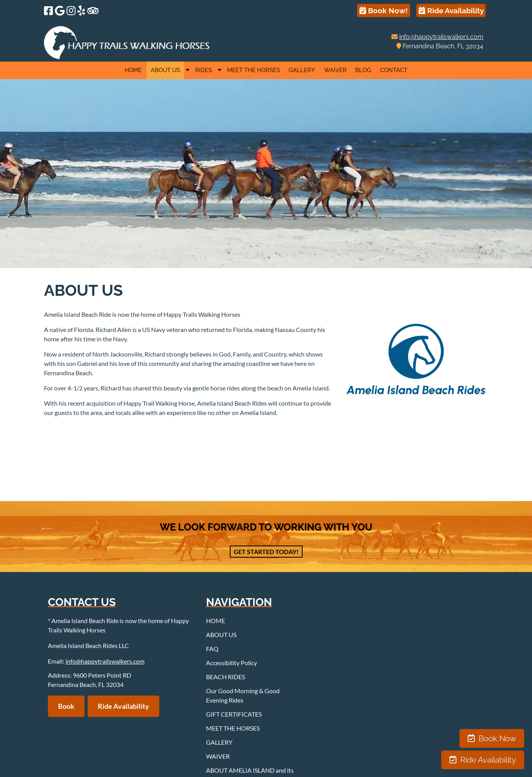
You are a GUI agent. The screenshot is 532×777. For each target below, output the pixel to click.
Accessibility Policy (232, 663)
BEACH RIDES (225, 677)
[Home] (127, 57)
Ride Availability (451, 11)
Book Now (492, 738)
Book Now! (384, 11)
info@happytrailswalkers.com (441, 37)
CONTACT (394, 70)
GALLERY (302, 70)
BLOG (363, 70)
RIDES (203, 70)
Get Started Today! (266, 552)
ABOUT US (165, 70)
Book (66, 706)
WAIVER (335, 70)
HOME (133, 70)
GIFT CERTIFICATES (234, 714)
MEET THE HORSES (254, 70)
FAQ (212, 649)
